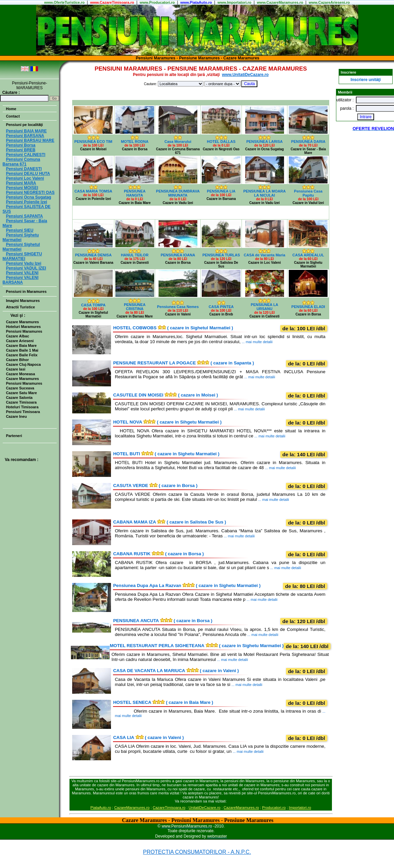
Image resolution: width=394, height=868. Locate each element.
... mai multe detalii (257, 342)
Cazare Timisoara (21, 402)
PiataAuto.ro (101, 808)
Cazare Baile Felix (22, 355)
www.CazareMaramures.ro (280, 2)
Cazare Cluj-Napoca (23, 364)
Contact (13, 116)
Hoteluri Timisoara (22, 407)
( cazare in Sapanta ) (183, 363)
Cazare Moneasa (21, 374)
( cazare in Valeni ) (176, 671)
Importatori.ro (300, 808)
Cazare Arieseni (20, 341)
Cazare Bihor (18, 360)
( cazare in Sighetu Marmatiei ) (166, 454)
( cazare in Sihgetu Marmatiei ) (167, 422)
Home (11, 109)
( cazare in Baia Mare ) (163, 702)
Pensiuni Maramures (24, 331)
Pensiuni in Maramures (26, 291)
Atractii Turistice (21, 307)
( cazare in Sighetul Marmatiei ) (173, 328)
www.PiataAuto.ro (196, 2)
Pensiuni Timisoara (23, 412)
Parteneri (14, 436)
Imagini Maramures (23, 301)
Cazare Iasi (16, 369)
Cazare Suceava (20, 388)
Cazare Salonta (19, 398)
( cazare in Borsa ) (155, 486)
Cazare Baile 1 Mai (22, 350)
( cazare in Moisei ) (165, 395)
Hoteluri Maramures (23, 327)
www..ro (64, 2)
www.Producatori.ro (157, 2)
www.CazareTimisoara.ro (112, 2)
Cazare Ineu (17, 416)
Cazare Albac (18, 336)
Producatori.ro (274, 808)
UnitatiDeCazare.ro (204, 808)
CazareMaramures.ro (132, 808)
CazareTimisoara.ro (169, 808)
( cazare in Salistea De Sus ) (170, 522)
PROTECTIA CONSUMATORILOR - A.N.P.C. (197, 852)
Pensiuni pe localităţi (24, 125)
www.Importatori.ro (234, 2)
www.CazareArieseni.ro (329, 2)
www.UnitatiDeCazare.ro (245, 75)
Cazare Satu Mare (22, 393)
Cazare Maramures (23, 322)
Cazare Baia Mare (21, 346)
